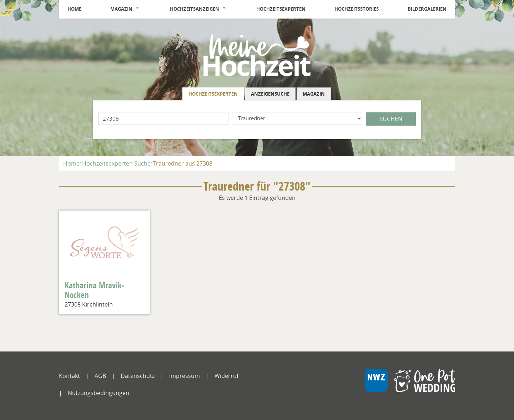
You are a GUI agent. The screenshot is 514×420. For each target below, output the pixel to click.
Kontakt (69, 376)
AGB (100, 376)
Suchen (391, 119)
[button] (140, 9)
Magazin (121, 9)
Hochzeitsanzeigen (195, 9)
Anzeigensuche (270, 94)
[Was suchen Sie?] (297, 119)
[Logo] (257, 55)
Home (74, 9)
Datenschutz (138, 376)
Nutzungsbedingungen (99, 393)
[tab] (214, 94)
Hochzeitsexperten (281, 9)
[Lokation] (163, 119)
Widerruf (226, 376)
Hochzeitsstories (357, 9)
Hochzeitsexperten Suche (116, 163)
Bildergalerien (427, 9)
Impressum (185, 376)
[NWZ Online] (410, 386)
